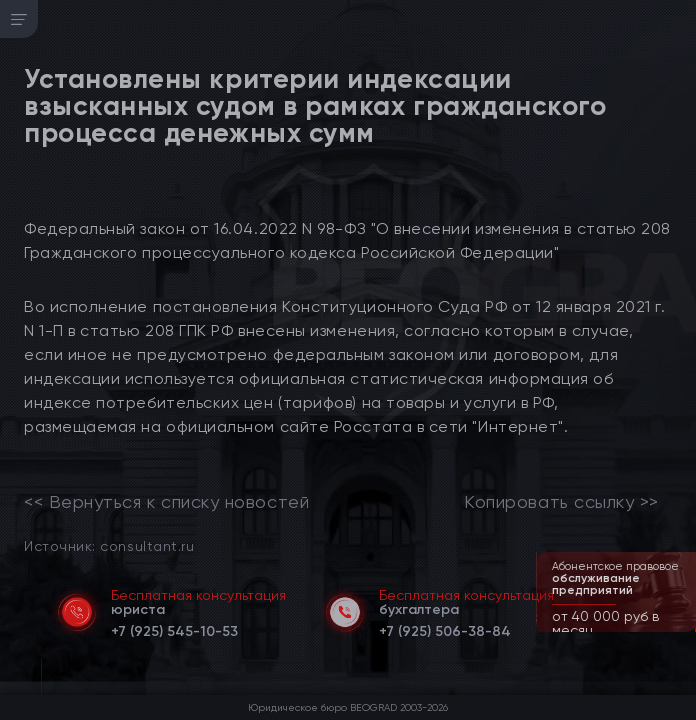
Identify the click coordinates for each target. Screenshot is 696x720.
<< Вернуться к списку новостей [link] (166, 502)
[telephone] (174, 628)
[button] (683, 630)
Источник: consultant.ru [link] (109, 545)
